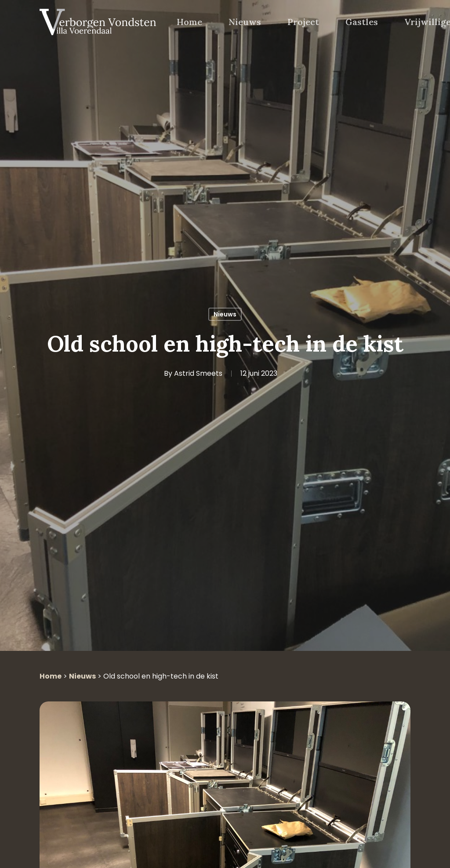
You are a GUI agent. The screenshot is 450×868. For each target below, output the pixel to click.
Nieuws (225, 314)
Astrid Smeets (198, 373)
